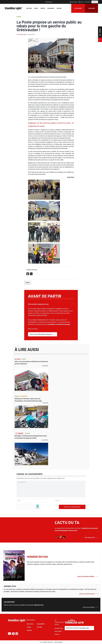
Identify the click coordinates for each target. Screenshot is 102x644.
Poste (28, 283)
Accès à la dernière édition (87, 576)
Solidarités (24, 396)
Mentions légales (58, 642)
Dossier (19, 433)
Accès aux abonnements (89, 594)
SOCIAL (36, 8)
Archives (87, 2)
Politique (17, 359)
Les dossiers (78, 8)
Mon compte (74, 2)
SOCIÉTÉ (43, 8)
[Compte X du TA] (13, 634)
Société (19, 17)
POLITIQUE (29, 8)
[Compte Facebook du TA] (17, 634)
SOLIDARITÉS (51, 8)
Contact (57, 634)
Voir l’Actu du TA (91, 538)
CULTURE (59, 8)
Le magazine (91, 8)
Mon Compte (58, 631)
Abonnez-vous (59, 628)
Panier (81, 2)
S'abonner (95, 2)
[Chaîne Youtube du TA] (10, 634)
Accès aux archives (90, 607)
